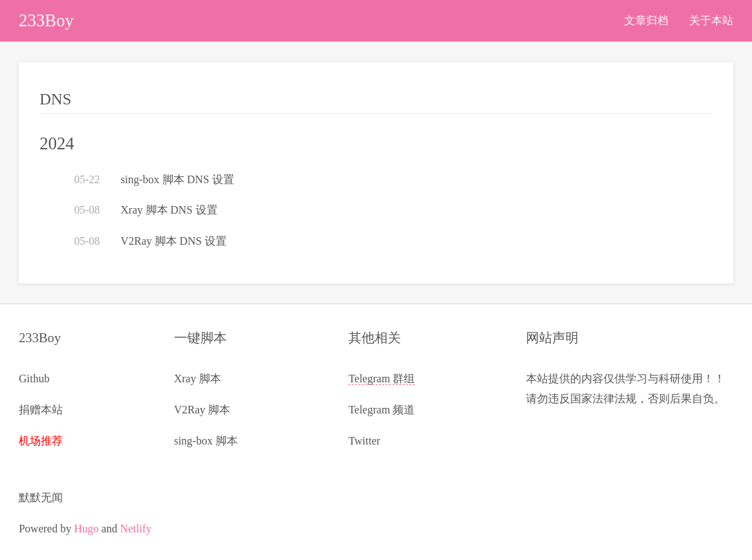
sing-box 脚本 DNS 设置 (178, 179)
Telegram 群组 (382, 379)
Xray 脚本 (198, 379)
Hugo (86, 529)
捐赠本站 (41, 410)
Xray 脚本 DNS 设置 (169, 210)
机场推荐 (41, 441)
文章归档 (646, 20)
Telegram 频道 (382, 410)
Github (34, 379)
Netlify (136, 529)
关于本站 (711, 20)
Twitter (364, 441)
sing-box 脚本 (206, 441)
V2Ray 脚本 (202, 410)
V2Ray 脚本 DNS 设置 (174, 241)
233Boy (46, 20)
